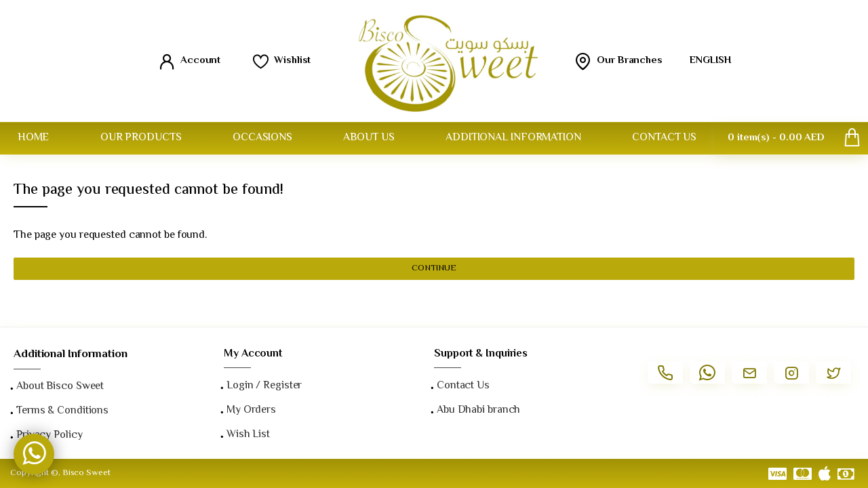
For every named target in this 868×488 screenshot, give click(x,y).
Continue (434, 268)
